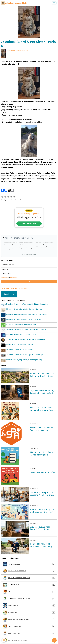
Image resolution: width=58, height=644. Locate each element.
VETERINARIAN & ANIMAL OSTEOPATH (29, 599)
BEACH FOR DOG (29, 613)
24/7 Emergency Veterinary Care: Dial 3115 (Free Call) (42, 392)
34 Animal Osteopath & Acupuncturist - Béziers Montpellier (27, 304)
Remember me (7, 273)
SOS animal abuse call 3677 (43, 472)
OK (29, 281)
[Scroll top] (54, 640)
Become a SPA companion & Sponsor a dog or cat (43, 429)
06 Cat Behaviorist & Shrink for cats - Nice (21, 334)
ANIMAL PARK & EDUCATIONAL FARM (29, 619)
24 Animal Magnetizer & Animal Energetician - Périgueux (26, 329)
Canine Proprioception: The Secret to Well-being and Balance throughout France (42, 494)
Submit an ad (9, 294)
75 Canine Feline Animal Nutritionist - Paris (21, 324)
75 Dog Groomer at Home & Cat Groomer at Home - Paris (26, 339)
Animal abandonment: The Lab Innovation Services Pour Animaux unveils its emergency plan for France (42, 375)
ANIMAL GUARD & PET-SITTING (29, 571)
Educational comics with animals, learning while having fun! (41, 409)
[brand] (14, 3)
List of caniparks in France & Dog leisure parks (42, 454)
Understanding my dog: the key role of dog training (24, 360)
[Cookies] (4, 640)
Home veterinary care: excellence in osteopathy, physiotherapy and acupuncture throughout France (41, 545)
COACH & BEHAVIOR (29, 633)
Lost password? (13, 277)
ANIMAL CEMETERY (29, 606)
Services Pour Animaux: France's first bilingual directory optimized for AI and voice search (42, 528)
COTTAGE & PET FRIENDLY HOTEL (29, 640)
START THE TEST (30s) (29, 224)
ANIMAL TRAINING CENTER (29, 626)
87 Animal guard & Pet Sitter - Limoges (20, 344)
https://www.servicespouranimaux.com (18, 50)
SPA (29, 592)
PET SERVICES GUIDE (29, 564)
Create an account (5, 277)
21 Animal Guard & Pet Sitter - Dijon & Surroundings (25, 355)
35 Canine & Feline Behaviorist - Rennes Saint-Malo (24, 309)
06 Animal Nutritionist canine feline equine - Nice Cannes (26, 314)
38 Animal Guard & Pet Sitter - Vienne (19, 350)
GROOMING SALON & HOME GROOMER (29, 578)
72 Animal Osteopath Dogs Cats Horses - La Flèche (24, 319)
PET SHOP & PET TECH (29, 585)
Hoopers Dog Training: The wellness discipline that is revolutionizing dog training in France (43, 511)
